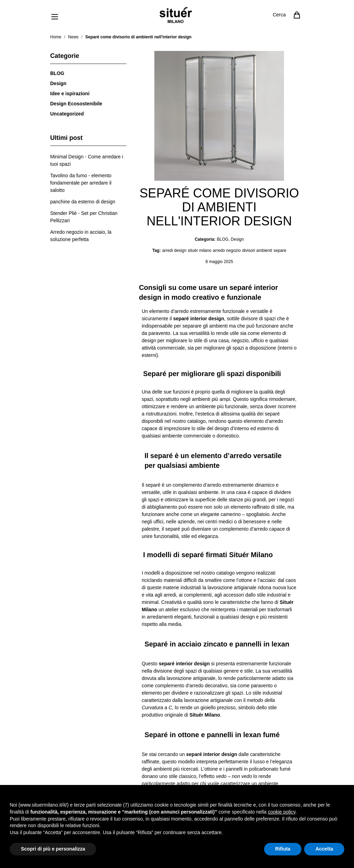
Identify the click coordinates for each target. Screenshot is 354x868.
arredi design (174, 250)
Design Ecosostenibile (76, 104)
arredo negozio (227, 250)
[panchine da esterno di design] (83, 202)
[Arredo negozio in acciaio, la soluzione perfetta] (88, 236)
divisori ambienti (257, 250)
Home (56, 37)
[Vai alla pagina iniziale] (176, 15)
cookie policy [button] (282, 812)
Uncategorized (67, 114)
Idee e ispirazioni (70, 93)
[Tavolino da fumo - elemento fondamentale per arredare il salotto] (88, 183)
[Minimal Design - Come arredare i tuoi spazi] (88, 160)
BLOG (57, 73)
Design (58, 83)
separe (280, 250)
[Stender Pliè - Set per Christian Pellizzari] (88, 217)
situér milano (200, 250)
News (73, 37)
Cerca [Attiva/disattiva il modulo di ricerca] (279, 15)
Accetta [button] (324, 849)
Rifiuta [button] (283, 849)
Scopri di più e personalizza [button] (53, 849)
